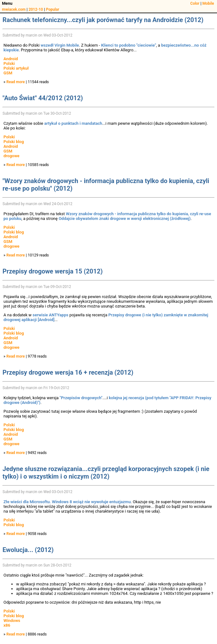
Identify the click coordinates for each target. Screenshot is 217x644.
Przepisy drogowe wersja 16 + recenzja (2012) (68, 372)
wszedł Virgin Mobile (60, 45)
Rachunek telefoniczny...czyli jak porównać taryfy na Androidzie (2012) (103, 20)
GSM (8, 73)
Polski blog (14, 142)
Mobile (208, 3)
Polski (9, 63)
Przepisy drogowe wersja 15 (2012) (53, 271)
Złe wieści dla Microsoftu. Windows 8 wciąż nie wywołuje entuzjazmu (67, 502)
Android (11, 59)
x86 (7, 625)
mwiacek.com (14, 9)
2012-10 (36, 9)
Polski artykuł (16, 68)
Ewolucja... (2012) (28, 550)
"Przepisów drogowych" (81, 398)
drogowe (12, 156)
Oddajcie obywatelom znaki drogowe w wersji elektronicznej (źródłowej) (125, 218)
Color (195, 3)
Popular (53, 9)
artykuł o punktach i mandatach (73, 123)
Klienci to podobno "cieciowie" (128, 45)
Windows (12, 621)
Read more (15, 82)
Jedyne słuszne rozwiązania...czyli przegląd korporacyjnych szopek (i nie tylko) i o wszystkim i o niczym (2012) (106, 473)
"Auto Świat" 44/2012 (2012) (43, 98)
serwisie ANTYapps (50, 315)
